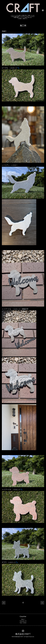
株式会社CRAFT (23, 634)
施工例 (23, 26)
